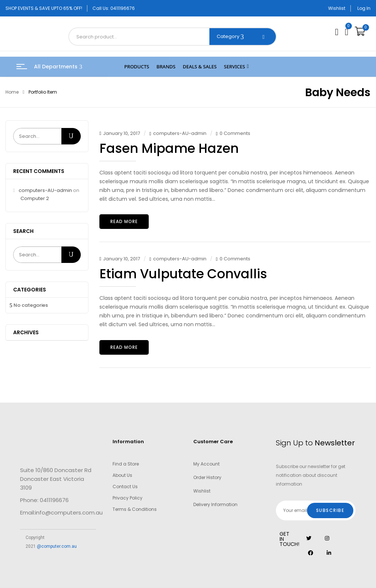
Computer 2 (35, 198)
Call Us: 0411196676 (114, 8)
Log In (364, 8)
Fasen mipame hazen (169, 148)
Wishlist (337, 8)
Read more (124, 221)
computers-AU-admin (45, 190)
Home (12, 92)
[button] (361, 31)
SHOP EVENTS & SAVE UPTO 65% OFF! (44, 8)
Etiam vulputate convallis (183, 274)
